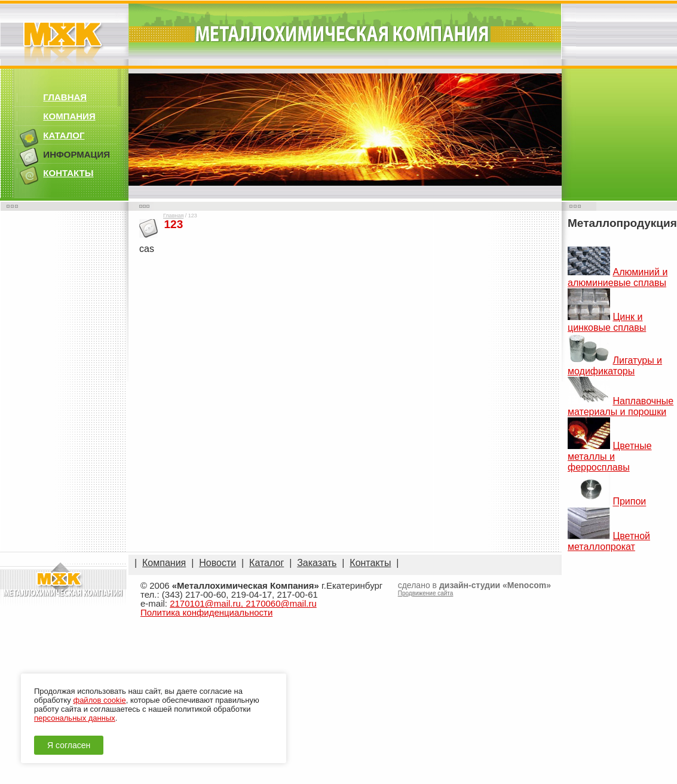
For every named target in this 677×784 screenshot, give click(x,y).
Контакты (370, 563)
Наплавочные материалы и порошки (621, 406)
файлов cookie (99, 700)
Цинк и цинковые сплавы (607, 322)
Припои (629, 502)
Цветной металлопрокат (609, 541)
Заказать (317, 563)
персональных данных (75, 718)
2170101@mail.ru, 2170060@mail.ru (243, 603)
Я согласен (69, 745)
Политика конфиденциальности (206, 612)
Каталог (266, 563)
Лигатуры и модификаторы (615, 366)
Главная (173, 216)
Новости (218, 563)
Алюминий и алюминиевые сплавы (618, 277)
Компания (164, 563)
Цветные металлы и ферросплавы (610, 456)
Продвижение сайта (426, 593)
